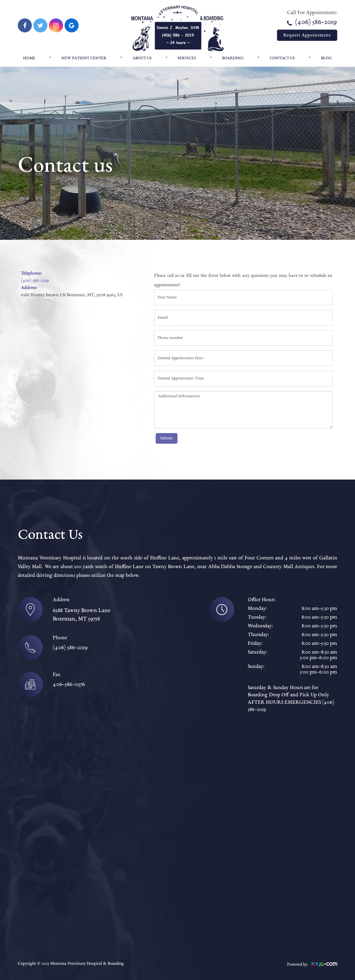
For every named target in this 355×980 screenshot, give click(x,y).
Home (29, 58)
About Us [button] (142, 58)
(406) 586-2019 (312, 22)
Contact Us (282, 58)
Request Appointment (307, 35)
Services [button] (187, 58)
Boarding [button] (233, 58)
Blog (326, 58)
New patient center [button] (84, 58)
